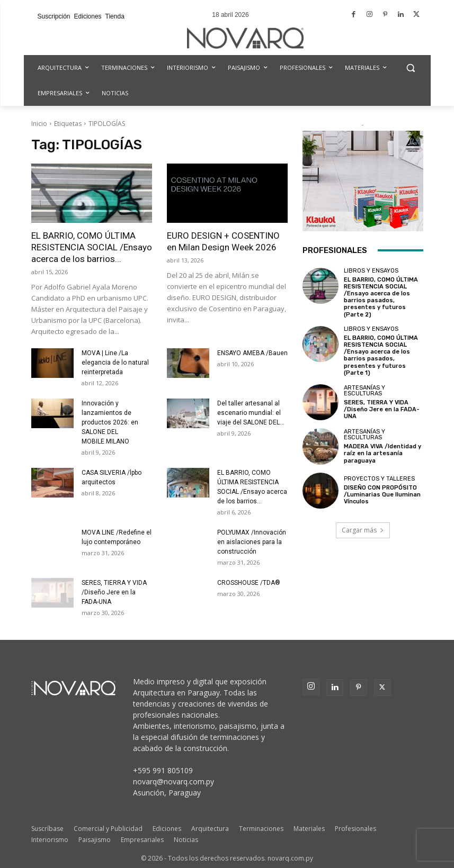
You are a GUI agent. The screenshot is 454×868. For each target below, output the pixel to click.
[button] (411, 68)
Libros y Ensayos (371, 271)
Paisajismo (95, 840)
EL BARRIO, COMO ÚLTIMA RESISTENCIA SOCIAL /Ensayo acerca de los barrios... (92, 247)
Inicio (39, 124)
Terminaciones (261, 829)
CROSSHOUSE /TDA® (249, 583)
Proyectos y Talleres (379, 479)
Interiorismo (50, 840)
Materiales (309, 829)
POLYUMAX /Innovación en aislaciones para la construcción (252, 542)
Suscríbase (47, 829)
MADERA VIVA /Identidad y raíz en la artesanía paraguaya (382, 453)
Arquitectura (210, 829)
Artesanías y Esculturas (364, 391)
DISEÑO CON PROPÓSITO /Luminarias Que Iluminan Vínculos (382, 495)
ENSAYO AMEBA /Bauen (252, 353)
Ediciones (167, 829)
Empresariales (142, 840)
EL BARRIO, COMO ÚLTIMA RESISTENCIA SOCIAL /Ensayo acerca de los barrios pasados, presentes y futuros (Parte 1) (381, 355)
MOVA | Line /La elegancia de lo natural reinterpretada (115, 363)
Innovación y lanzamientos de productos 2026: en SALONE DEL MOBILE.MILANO (110, 422)
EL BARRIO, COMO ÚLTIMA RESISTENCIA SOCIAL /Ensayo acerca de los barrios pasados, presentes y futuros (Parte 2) (381, 297)
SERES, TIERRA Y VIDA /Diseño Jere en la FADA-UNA (114, 592)
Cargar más (363, 530)
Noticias (186, 840)
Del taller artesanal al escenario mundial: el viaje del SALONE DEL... (251, 413)
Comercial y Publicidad (108, 829)
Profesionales (355, 829)
